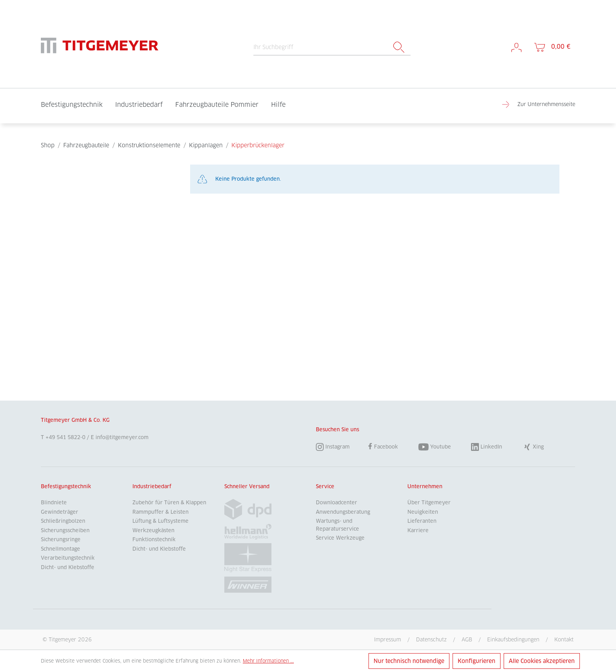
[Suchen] (399, 47)
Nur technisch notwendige (409, 661)
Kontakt (564, 639)
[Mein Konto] (516, 47)
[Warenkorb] (552, 47)
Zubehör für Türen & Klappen (169, 503)
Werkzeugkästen (153, 530)
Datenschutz (431, 639)
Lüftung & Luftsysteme (160, 521)
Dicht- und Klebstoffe (68, 567)
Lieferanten (422, 521)
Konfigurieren (477, 661)
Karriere (418, 530)
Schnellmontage (60, 549)
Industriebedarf (152, 486)
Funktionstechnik (154, 539)
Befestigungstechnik (66, 486)
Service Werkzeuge (340, 538)
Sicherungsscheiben (65, 530)
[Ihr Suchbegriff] (320, 47)
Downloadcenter (336, 503)
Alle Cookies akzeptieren (542, 661)
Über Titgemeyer (429, 503)
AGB (467, 639)
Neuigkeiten (423, 512)
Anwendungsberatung (343, 512)
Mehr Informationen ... (268, 661)
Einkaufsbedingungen (513, 639)
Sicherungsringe (61, 539)
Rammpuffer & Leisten (160, 512)
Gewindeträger (60, 512)
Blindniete (54, 503)
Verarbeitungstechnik (68, 558)
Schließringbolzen (63, 521)
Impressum (388, 639)
